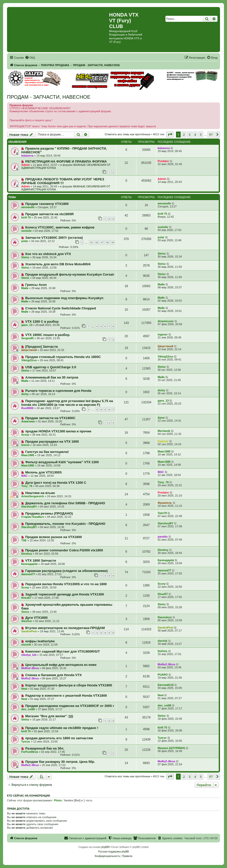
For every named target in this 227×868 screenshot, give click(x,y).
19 (113, 242)
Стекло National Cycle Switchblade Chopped (61, 308)
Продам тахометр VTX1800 (47, 204)
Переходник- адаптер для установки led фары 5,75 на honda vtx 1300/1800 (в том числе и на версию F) (67, 403)
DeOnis (163, 651)
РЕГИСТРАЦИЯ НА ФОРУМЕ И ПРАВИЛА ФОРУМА (66, 161)
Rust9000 (27, 408)
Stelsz (25, 257)
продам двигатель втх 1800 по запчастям (59, 738)
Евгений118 (166, 685)
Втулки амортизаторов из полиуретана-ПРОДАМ (65, 628)
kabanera (27, 156)
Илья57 (26, 598)
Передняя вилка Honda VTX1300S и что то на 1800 (66, 584)
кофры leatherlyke (40, 641)
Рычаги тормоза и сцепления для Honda (58, 391)
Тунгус (26, 741)
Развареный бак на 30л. (45, 748)
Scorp (25, 435)
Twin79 (162, 513)
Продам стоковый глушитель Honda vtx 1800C (63, 357)
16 (97, 242)
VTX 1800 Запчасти (41, 561)
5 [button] (201, 135)
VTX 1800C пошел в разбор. (48, 335)
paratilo (163, 537)
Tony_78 (27, 486)
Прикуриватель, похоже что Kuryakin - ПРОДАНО (65, 524)
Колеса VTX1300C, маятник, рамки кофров (60, 227)
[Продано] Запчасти (42, 347)
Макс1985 (28, 455)
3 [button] (190, 135)
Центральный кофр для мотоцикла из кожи (61, 665)
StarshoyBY (29, 507)
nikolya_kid (29, 655)
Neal (24, 689)
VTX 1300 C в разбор (42, 322)
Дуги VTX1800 (36, 618)
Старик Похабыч (33, 517)
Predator (163, 161)
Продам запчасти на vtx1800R (50, 214)
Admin (26, 165)
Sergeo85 (28, 338)
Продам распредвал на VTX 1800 (52, 442)
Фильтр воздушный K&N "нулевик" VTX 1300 (62, 462)
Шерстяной (29, 350)
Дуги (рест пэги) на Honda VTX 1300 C (56, 483)
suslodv (27, 231)
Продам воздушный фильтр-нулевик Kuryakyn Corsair (70, 274)
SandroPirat (29, 631)
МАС (24, 476)
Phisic (58, 800)
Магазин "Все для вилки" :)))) (49, 716)
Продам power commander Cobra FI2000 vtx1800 (64, 550)
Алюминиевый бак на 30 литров (52, 377)
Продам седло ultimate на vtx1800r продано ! (62, 728)
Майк (25, 288)
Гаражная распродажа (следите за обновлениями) (66, 571)
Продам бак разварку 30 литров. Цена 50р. (60, 762)
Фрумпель (165, 503)
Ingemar (163, 441)
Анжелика (28, 421)
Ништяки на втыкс (40, 493)
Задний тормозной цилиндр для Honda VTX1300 (65, 594)
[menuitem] (30, 58)
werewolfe (28, 207)
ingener (163, 334)
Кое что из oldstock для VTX (48, 254)
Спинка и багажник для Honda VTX (53, 675)
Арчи (161, 418)
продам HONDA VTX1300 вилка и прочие (58, 431)
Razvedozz (165, 617)
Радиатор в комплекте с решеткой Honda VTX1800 (66, 696)
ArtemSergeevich (33, 496)
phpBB (105, 847)
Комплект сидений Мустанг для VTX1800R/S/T (63, 651)
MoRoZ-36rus (30, 668)
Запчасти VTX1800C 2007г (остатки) (54, 238)
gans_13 (27, 325)
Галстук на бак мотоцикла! (47, 452)
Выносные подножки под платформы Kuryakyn (64, 298)
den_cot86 (28, 709)
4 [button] (195, 135)
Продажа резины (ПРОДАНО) (49, 513)
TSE (24, 540)
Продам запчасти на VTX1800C (50, 418)
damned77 (28, 574)
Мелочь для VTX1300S (44, 472)
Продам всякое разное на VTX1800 (54, 537)
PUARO (163, 675)
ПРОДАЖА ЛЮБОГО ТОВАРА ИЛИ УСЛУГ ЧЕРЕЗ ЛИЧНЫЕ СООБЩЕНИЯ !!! (63, 181)
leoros (25, 445)
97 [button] (211, 135)
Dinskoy (27, 554)
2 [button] (184, 135)
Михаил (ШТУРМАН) (171, 748)
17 (102, 242)
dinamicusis (166, 321)
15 (91, 242)
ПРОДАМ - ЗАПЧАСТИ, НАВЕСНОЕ (49, 97)
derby (25, 394)
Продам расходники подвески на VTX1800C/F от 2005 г (70, 706)
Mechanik (164, 431)
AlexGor (27, 621)
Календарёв (29, 564)
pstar (25, 241)
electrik (26, 645)
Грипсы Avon (36, 285)
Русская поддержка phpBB (113, 852)
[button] (170, 135)
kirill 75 (26, 217)
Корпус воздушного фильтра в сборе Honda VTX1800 (69, 685)
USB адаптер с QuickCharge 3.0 (51, 367)
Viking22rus (29, 360)
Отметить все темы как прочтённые (127, 134)
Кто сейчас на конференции (29, 796)
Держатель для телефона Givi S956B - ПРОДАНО (65, 503)
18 (107, 242)
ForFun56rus (30, 752)
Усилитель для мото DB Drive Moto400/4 (58, 264)
